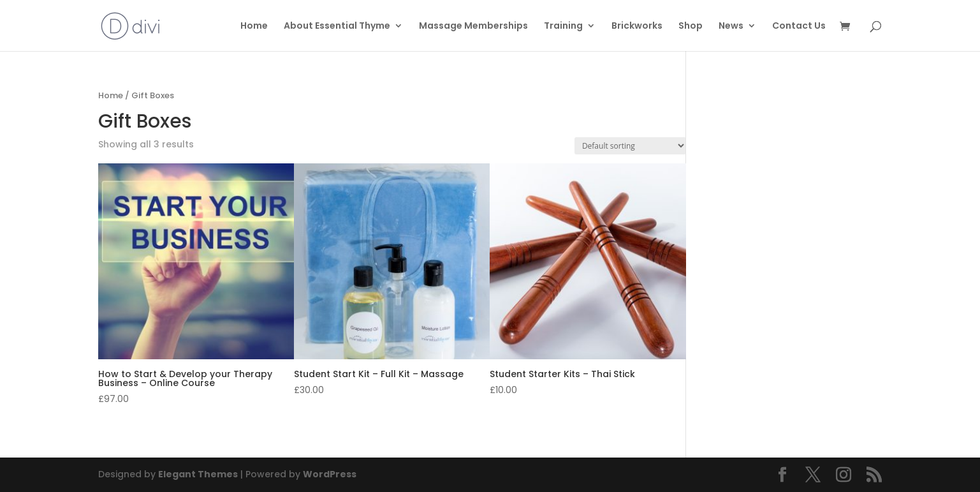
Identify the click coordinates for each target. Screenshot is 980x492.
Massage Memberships (473, 26)
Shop (691, 26)
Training (563, 26)
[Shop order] (630, 146)
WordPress (330, 474)
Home (254, 26)
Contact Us (799, 26)
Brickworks (637, 26)
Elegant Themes (198, 474)
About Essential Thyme (337, 26)
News (731, 26)
